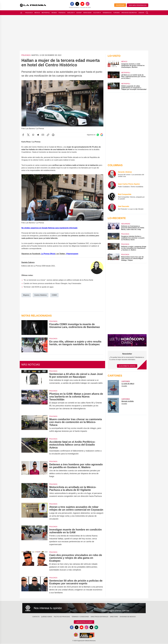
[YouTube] (82, 4)
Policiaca (29, 13)
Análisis (71, 13)
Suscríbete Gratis (127, 366)
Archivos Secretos (129, 13)
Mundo (54, 13)
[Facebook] (72, 4)
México (37, 13)
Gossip (79, 13)
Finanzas (62, 13)
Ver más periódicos (138, 5)
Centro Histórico (41, 295)
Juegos (141, 13)
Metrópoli (46, 13)
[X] (77, 4)
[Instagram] (88, 4)
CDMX (54, 295)
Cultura (97, 13)
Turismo (116, 13)
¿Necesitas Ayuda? (84, 622)
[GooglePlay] (97, 627)
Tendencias (107, 13)
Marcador (87, 13)
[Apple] (92, 627)
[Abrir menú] (21, 13)
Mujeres (26, 295)
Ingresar (120, 5)
